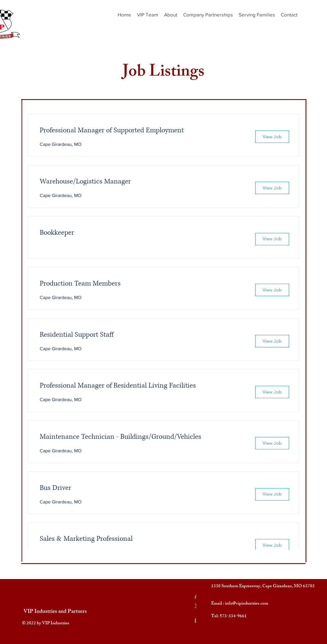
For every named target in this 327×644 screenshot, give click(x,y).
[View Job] (272, 137)
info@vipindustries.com (247, 604)
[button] (257, 15)
